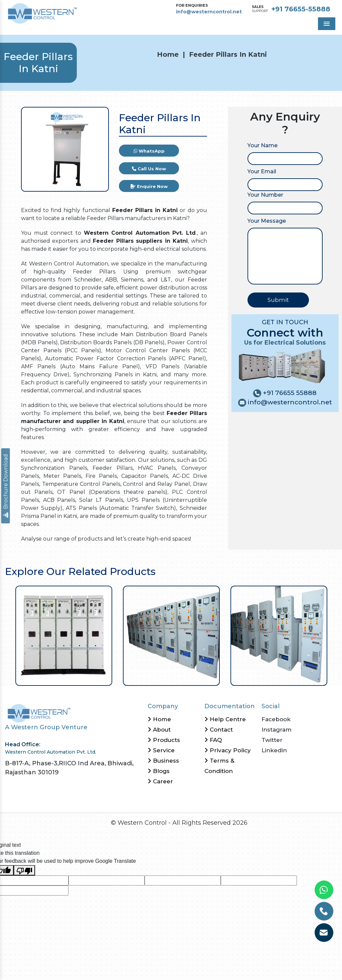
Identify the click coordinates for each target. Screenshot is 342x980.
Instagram (277, 730)
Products (164, 740)
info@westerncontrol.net (209, 12)
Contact (219, 730)
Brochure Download (6, 486)
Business (163, 761)
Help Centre (225, 719)
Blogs (159, 771)
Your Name (263, 145)
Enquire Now (149, 186)
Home (168, 54)
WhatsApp (149, 151)
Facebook (276, 719)
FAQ (213, 740)
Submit (278, 300)
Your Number (265, 195)
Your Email (262, 171)
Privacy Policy (228, 750)
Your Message (267, 221)
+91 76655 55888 (289, 393)
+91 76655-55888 (301, 9)
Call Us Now (149, 169)
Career (160, 781)
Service (161, 750)
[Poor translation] (24, 870)
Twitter (272, 740)
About (159, 730)
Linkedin (274, 750)
